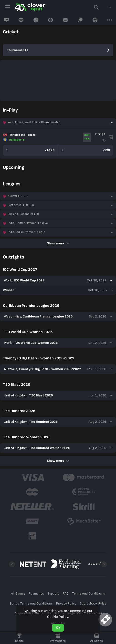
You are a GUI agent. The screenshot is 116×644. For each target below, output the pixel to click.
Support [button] (53, 593)
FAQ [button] (66, 593)
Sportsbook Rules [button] (93, 603)
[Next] (104, 564)
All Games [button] (18, 593)
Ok (58, 628)
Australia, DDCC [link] (18, 196)
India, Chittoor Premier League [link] (28, 223)
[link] (30, 7)
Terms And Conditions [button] (88, 593)
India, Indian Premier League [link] (26, 232)
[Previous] (12, 564)
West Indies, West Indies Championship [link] (34, 122)
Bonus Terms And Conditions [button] (31, 603)
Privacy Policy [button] (66, 603)
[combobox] (106, 7)
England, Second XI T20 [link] (23, 214)
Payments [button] (36, 593)
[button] (58, 122)
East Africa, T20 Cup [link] (21, 205)
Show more (58, 243)
